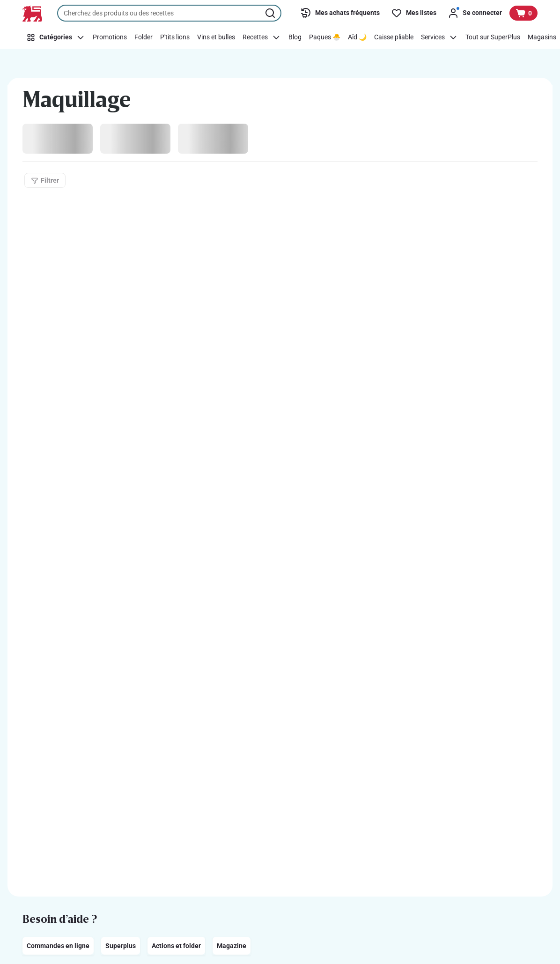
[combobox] (169, 13)
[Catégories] (56, 37)
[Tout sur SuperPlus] (493, 37)
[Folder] (144, 37)
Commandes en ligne (58, 946)
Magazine (232, 946)
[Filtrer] (45, 180)
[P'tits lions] (175, 37)
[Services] (439, 37)
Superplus (121, 946)
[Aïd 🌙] (357, 37)
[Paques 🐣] (325, 37)
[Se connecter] (475, 13)
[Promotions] (110, 37)
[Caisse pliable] (394, 37)
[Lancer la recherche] (271, 13)
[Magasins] (542, 37)
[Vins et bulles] (216, 37)
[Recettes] (262, 37)
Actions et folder (176, 946)
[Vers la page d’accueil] (32, 14)
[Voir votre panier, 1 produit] (523, 13)
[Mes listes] (414, 13)
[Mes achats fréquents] (340, 13)
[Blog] (295, 37)
